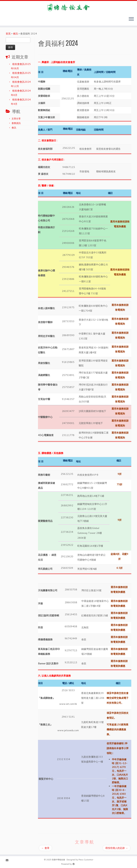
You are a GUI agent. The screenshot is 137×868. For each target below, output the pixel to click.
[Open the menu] (131, 19)
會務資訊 (16, 123)
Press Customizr (86, 860)
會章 (45, 848)
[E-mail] (8, 860)
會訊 (15, 34)
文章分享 (16, 119)
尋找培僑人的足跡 (117, 848)
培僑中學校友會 (58, 860)
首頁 (8, 34)
